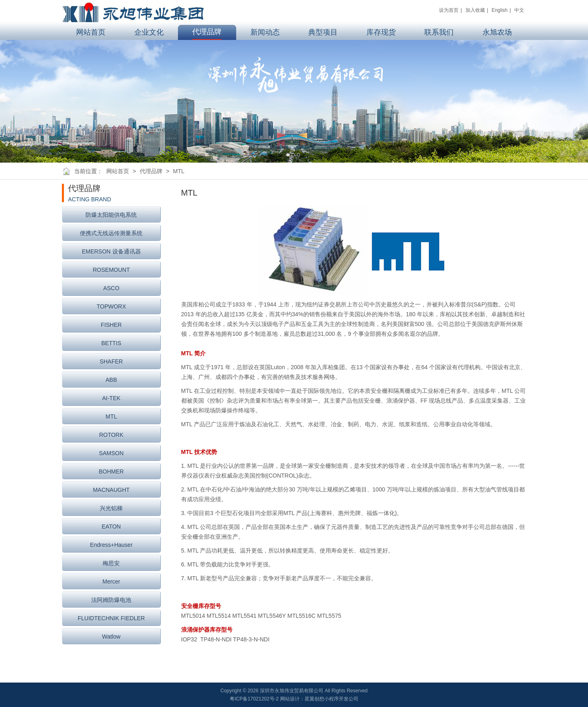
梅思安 (111, 563)
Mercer (111, 581)
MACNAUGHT (111, 490)
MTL (179, 171)
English (499, 10)
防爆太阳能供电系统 (111, 215)
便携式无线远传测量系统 (111, 233)
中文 (519, 10)
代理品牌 (151, 171)
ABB (111, 380)
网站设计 (290, 699)
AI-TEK (111, 398)
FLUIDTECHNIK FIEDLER (111, 618)
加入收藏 (475, 10)
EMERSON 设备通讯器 (111, 251)
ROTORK (111, 435)
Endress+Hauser (111, 545)
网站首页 (118, 171)
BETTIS (111, 343)
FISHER (111, 325)
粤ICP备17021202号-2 (254, 699)
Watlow (111, 637)
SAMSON (111, 453)
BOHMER (111, 471)
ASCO (111, 288)
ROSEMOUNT (111, 270)
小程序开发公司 (341, 699)
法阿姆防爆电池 (111, 600)
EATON (111, 526)
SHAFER (111, 361)
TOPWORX (111, 306)
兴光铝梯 (111, 508)
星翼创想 (314, 699)
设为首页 (449, 10)
